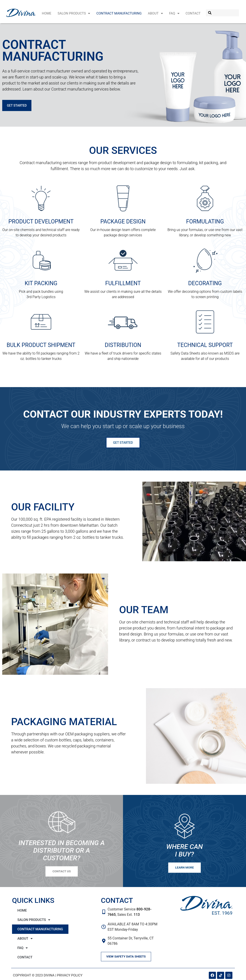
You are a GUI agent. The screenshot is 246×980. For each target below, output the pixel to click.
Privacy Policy (70, 978)
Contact (193, 13)
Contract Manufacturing (119, 13)
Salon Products (74, 13)
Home (47, 13)
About (155, 13)
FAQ (174, 13)
